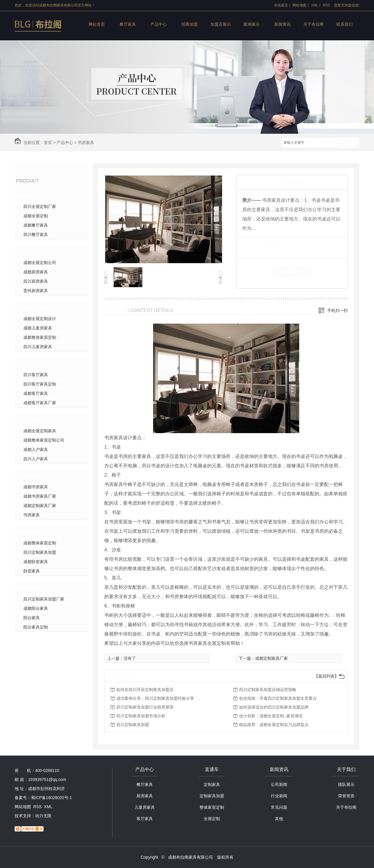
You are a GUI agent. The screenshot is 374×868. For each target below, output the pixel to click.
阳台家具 (34, 588)
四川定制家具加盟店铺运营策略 (268, 690)
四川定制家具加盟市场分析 (141, 716)
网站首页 (97, 24)
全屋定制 (212, 819)
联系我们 (344, 24)
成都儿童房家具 (38, 328)
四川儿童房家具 (38, 347)
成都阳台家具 (36, 608)
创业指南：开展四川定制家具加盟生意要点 (278, 698)
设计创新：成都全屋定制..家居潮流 (271, 716)
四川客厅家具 (36, 375)
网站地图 (299, 5)
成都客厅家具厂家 (40, 403)
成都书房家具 (36, 487)
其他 (279, 819)
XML (315, 5)
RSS (327, 5)
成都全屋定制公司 (40, 263)
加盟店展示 (221, 24)
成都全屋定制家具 (40, 431)
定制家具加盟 (212, 796)
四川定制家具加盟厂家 (44, 599)
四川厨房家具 (36, 281)
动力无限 (43, 816)
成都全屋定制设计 (40, 319)
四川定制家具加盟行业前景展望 (145, 707)
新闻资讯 (283, 24)
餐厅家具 (128, 24)
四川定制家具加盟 (40, 552)
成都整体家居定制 (40, 337)
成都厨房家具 (36, 272)
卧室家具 (34, 532)
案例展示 (252, 24)
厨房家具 (34, 251)
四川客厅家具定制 (40, 384)
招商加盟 (190, 24)
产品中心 (159, 24)
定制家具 (212, 784)
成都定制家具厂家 (40, 506)
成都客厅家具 (36, 393)
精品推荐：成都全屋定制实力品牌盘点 (274, 725)
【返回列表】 (326, 676)
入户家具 (34, 420)
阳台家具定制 (36, 627)
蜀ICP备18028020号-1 (51, 798)
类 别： (252, 246)
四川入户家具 (36, 459)
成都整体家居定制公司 (44, 440)
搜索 (349, 143)
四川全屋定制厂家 (40, 206)
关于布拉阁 (314, 24)
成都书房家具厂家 (40, 496)
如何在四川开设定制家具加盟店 (145, 690)
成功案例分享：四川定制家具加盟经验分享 (155, 698)
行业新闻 (279, 796)
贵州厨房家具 (36, 291)
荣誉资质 (346, 796)
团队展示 (346, 784)
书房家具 (86, 143)
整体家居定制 (212, 807)
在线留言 (281, 5)
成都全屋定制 (36, 216)
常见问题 (279, 807)
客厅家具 (34, 364)
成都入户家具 (36, 449)
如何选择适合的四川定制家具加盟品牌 (274, 707)
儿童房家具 (37, 308)
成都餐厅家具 (36, 225)
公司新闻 (279, 784)
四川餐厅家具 (36, 235)
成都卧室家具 (36, 562)
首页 (48, 143)
